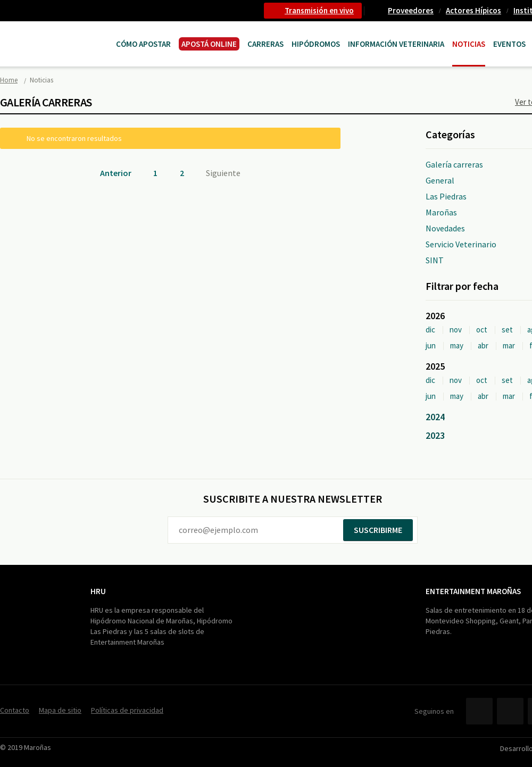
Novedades (445, 228)
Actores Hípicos (473, 10)
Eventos (509, 44)
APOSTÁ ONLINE (209, 44)
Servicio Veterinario (461, 244)
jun (431, 345)
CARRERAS (265, 44)
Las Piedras (446, 196)
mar (509, 345)
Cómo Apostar (143, 44)
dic (430, 330)
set (507, 330)
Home (9, 80)
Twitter (510, 711)
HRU (98, 591)
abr (483, 345)
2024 (435, 417)
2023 (435, 435)
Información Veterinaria (396, 44)
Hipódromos (316, 44)
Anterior (116, 173)
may (457, 345)
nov (456, 330)
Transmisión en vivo (319, 10)
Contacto (15, 710)
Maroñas (441, 212)
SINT (435, 260)
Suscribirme (378, 530)
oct (482, 330)
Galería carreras (454, 164)
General (440, 180)
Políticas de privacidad (127, 710)
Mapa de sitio (60, 710)
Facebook (479, 711)
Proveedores (411, 10)
